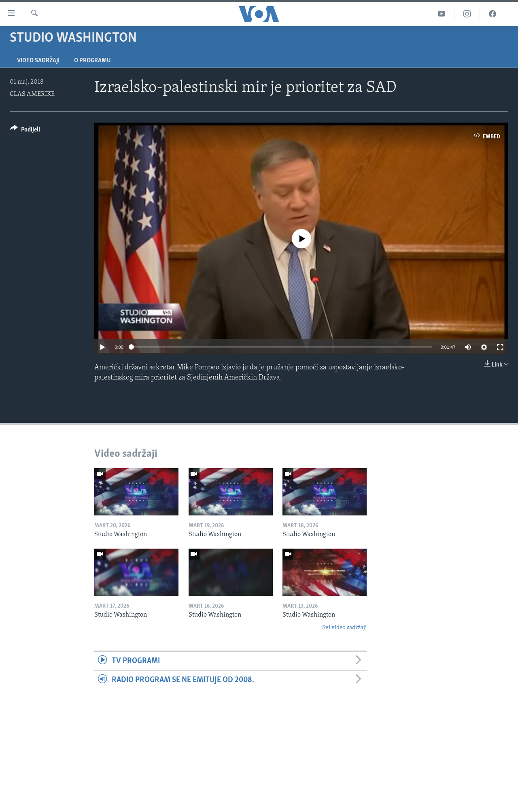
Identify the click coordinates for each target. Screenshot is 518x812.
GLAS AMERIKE (32, 94)
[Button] (25, 131)
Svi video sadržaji (344, 628)
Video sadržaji (38, 61)
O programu (92, 61)
